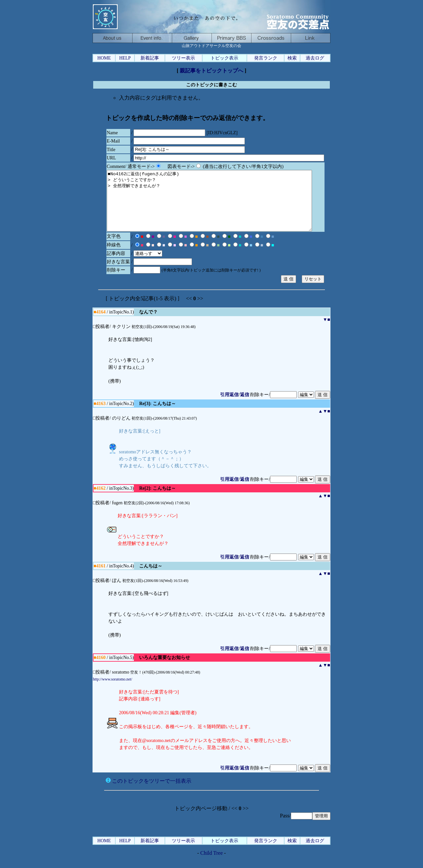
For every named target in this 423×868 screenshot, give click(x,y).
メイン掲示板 (231, 38)
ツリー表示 (183, 58)
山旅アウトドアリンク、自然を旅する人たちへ (311, 38)
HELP (125, 58)
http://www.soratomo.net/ (113, 691)
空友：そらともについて (112, 38)
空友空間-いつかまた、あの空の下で (271, 38)
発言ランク (266, 58)
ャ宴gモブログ (192, 38)
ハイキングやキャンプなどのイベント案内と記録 (152, 38)
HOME (104, 58)
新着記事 (150, 58)
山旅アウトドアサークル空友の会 (211, 17)
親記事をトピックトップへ (211, 71)
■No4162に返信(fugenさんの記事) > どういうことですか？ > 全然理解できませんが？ (222, 207)
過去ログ (315, 58)
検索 (292, 58)
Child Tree (211, 865)
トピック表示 (224, 58)
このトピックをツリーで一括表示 (149, 793)
